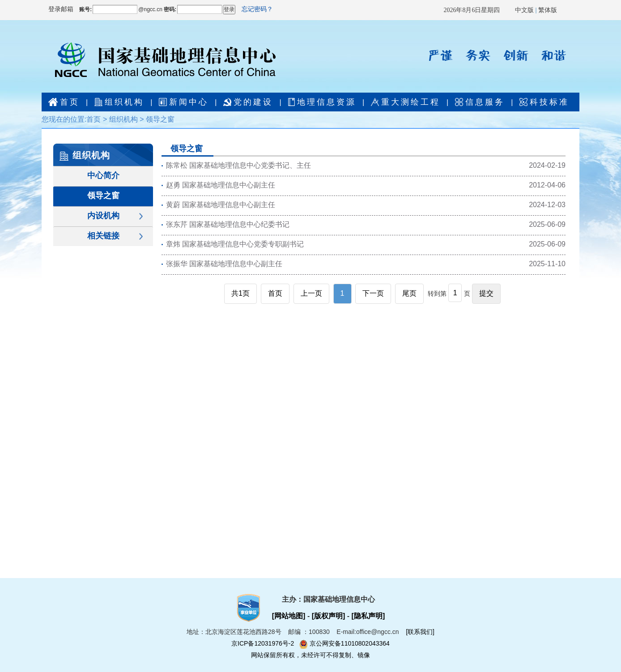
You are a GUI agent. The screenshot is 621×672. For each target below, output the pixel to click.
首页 (64, 102)
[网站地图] (290, 616)
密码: (169, 9)
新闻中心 (184, 102)
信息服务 (480, 102)
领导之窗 (160, 119)
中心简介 (103, 175)
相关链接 (103, 236)
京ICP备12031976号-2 (265, 643)
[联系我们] (420, 632)
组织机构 (119, 102)
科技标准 (544, 102)
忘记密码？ (257, 9)
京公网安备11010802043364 (345, 643)
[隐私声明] (368, 616)
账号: (85, 9)
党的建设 (248, 102)
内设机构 (103, 216)
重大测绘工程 (406, 102)
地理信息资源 (322, 102)
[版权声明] (329, 616)
